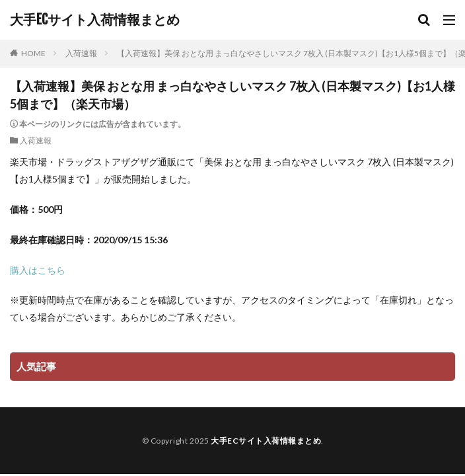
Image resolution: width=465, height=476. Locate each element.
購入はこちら (38, 270)
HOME (33, 53)
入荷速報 (81, 53)
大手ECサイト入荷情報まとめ (95, 20)
